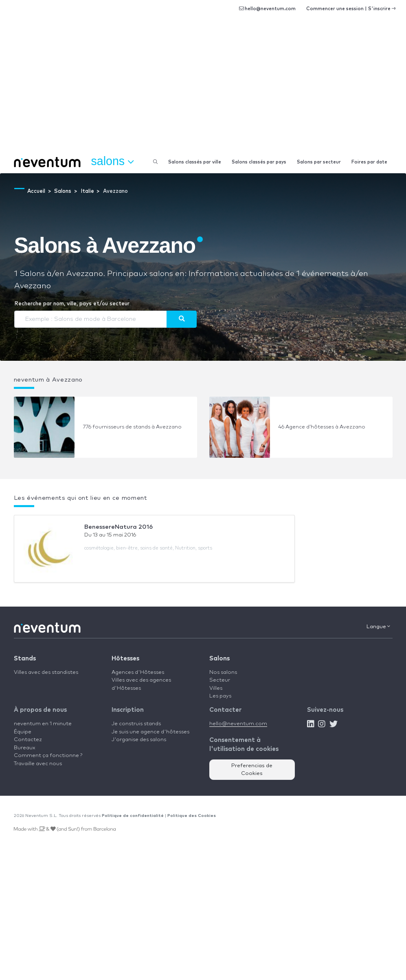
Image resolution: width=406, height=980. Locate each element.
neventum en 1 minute (43, 724)
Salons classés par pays (259, 162)
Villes (216, 688)
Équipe (23, 732)
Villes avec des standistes (46, 672)
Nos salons (223, 672)
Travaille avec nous (38, 764)
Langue (378, 627)
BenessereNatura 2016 (119, 527)
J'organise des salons (139, 740)
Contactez (28, 740)
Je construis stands (136, 724)
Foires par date (369, 162)
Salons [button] (113, 161)
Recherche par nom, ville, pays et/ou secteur (72, 304)
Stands (25, 659)
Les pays (220, 696)
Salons (219, 659)
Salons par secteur (319, 162)
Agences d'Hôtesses (138, 672)
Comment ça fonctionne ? (48, 756)
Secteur (220, 680)
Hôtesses (125, 659)
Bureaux (25, 748)
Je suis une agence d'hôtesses (150, 732)
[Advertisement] (203, 90)
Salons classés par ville (195, 162)
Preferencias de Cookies (252, 770)
